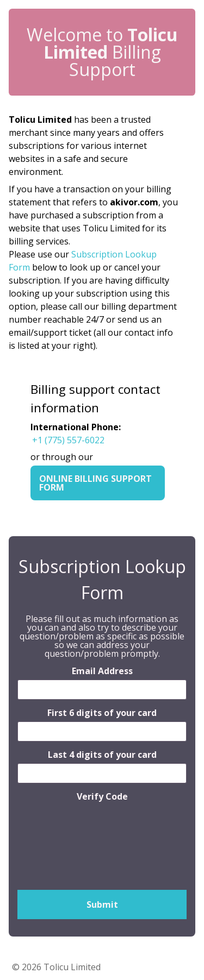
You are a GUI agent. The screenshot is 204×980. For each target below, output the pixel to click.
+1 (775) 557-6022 (68, 440)
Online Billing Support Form (95, 483)
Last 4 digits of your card (102, 755)
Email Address (102, 671)
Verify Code (102, 796)
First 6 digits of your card (102, 713)
